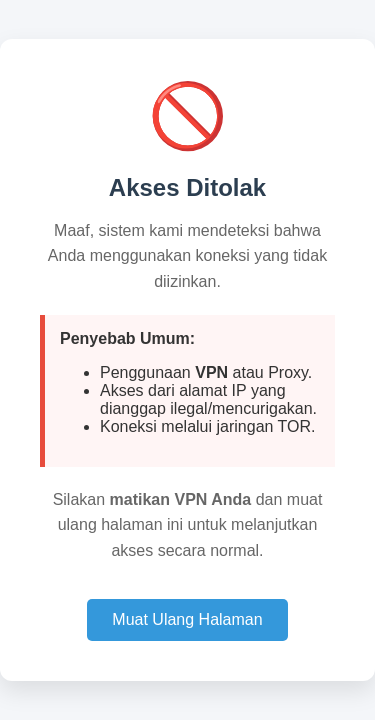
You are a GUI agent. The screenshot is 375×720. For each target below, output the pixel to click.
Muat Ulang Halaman (187, 619)
